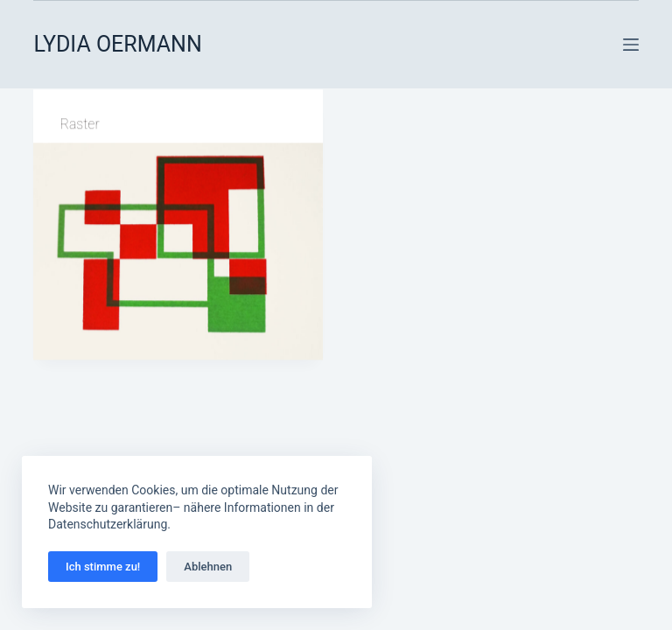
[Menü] (631, 45)
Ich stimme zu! (103, 567)
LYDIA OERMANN (117, 44)
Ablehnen (208, 567)
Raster (79, 125)
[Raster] (178, 252)
